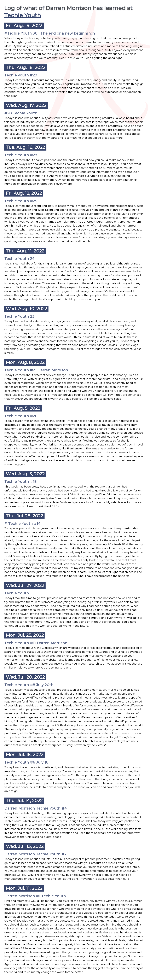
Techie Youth (22, 15)
